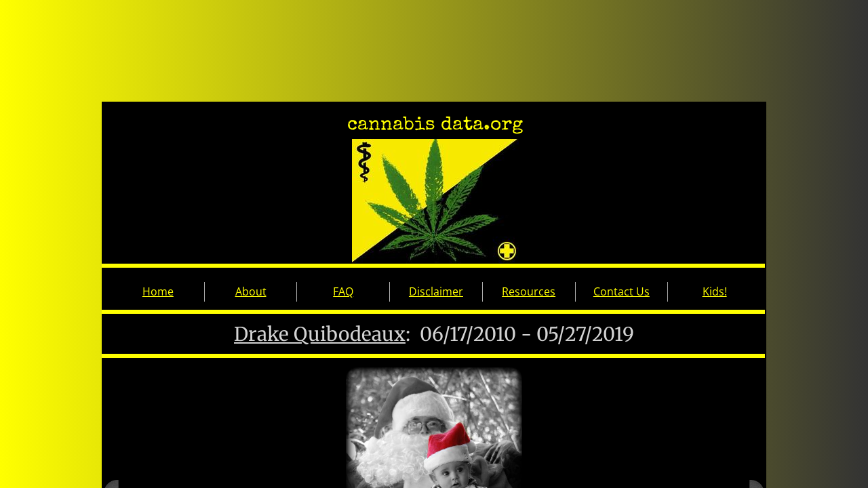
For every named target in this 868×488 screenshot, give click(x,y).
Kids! (715, 291)
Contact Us (622, 291)
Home (158, 291)
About (251, 291)
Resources (529, 291)
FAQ (343, 291)
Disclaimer (436, 291)
